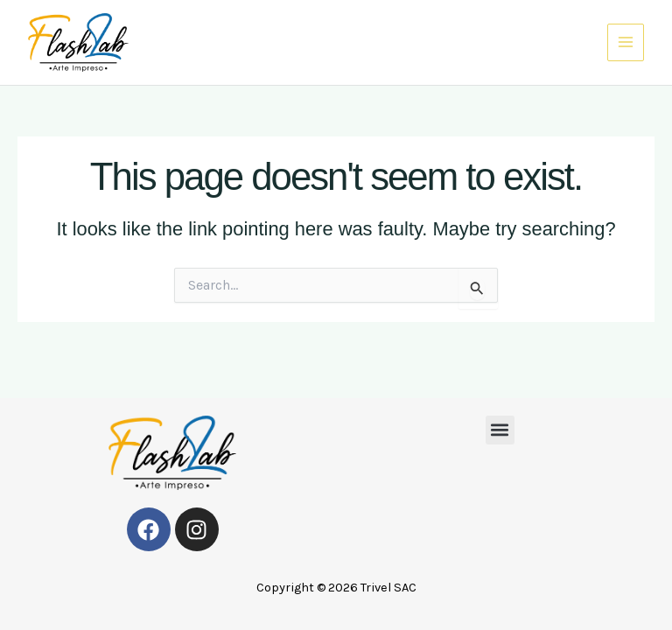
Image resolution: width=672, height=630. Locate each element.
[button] (500, 430)
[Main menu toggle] (626, 42)
